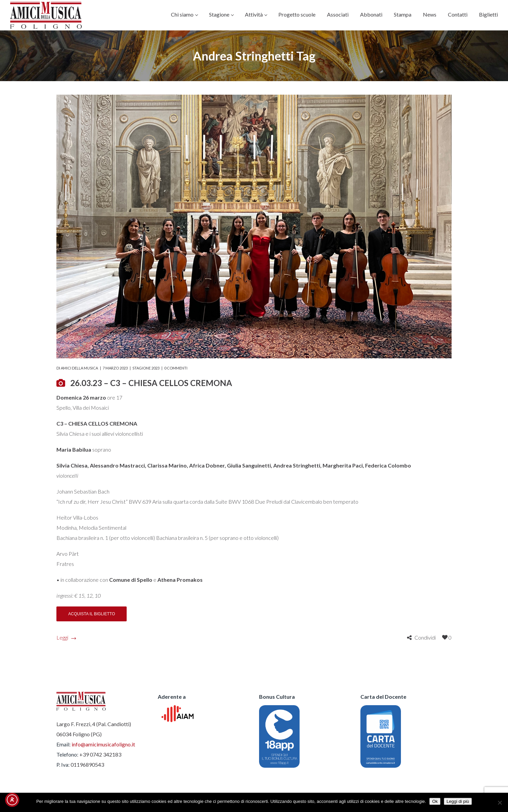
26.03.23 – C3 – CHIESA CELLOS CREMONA (151, 383)
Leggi (66, 637)
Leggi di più (458, 801)
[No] (500, 803)
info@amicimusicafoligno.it (103, 744)
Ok (435, 801)
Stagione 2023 (146, 368)
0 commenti (176, 368)
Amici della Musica (79, 368)
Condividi (425, 637)
